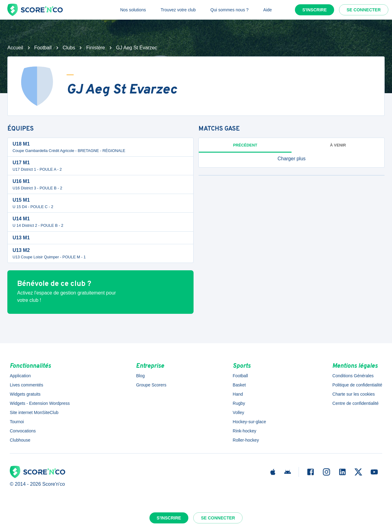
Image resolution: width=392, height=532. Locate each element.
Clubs (69, 48)
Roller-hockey (246, 440)
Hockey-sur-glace (249, 422)
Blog (140, 376)
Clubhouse (20, 440)
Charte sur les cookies (354, 394)
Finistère (95, 48)
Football (43, 48)
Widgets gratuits (25, 394)
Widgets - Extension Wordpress (40, 403)
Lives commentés (26, 385)
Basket (239, 385)
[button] (292, 159)
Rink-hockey (245, 431)
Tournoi (17, 422)
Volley (238, 412)
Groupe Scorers (151, 385)
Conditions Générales (353, 376)
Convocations (23, 431)
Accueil (15, 48)
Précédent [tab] (245, 145)
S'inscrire (315, 10)
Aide (268, 10)
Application (20, 376)
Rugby (239, 403)
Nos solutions (133, 10)
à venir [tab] (338, 145)
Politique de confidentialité (357, 385)
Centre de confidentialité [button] (355, 403)
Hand (238, 394)
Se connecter (364, 10)
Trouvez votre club (178, 10)
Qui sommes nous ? (230, 10)
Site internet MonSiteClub (34, 412)
